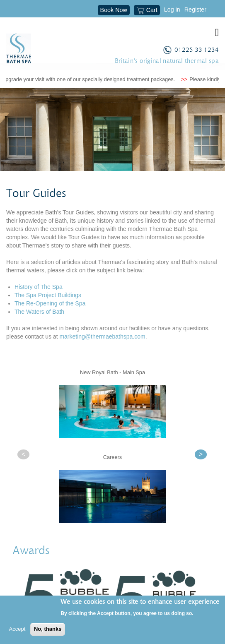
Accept (17, 629)
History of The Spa (39, 287)
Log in (172, 10)
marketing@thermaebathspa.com (102, 336)
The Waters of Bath (39, 312)
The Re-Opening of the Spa (50, 303)
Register (195, 10)
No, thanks (48, 629)
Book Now (114, 10)
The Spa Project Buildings (48, 295)
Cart (147, 11)
